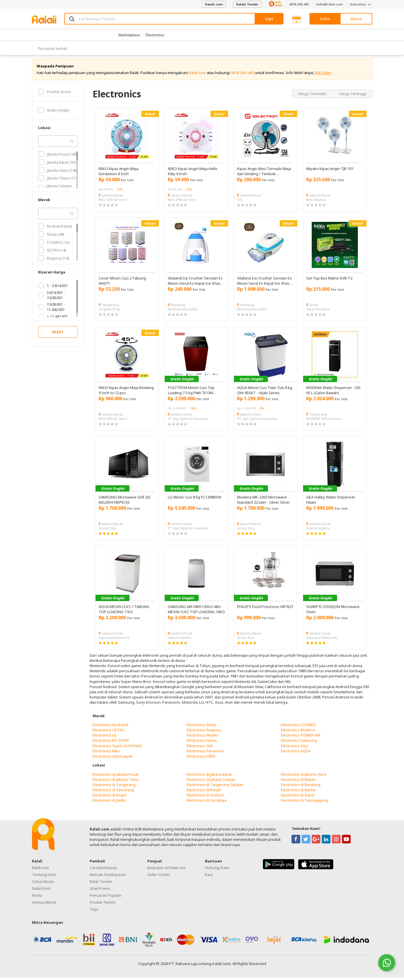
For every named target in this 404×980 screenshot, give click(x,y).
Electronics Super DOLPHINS (117, 748)
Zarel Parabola (318, 311)
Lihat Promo (100, 891)
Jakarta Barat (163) (58, 165)
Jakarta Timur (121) (58, 180)
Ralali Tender (247, 4)
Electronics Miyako (203, 737)
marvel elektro (318, 530)
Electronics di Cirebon (205, 797)
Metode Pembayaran (108, 877)
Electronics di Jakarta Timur (116, 782)
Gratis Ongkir (54, 112)
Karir (209, 877)
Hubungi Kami (217, 870)
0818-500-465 (299, 4)
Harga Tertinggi (353, 96)
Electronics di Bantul (298, 792)
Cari (269, 19)
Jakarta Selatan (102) (55, 191)
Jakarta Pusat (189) (58, 156)
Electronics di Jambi (109, 802)
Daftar (325, 19)
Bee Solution (316, 202)
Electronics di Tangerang (114, 787)
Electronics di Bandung (301, 787)
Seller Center (159, 877)
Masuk (356, 19)
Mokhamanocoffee (183, 311)
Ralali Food (41, 891)
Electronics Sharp (202, 727)
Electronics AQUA (296, 753)
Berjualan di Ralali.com (167, 870)
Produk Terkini (103, 905)
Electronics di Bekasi (298, 782)
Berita (37, 898)
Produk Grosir (55, 94)
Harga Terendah (313, 96)
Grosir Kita (107, 530)
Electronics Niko (106, 753)
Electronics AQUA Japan (113, 758)
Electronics (155, 35)
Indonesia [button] (361, 4)
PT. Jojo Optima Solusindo (188, 421)
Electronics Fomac (202, 743)
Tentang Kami (44, 877)
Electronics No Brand (110, 727)
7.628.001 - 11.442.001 (51, 309)
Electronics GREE (201, 758)
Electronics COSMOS (299, 727)
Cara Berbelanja (103, 870)
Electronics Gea (294, 748)
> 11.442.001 (53, 319)
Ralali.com (214, 4)
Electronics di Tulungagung (305, 802)
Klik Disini (323, 75)
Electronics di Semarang (113, 792)
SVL (240, 202)
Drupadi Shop (109, 311)
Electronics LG (105, 737)
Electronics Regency (204, 732)
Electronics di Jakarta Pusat (115, 776)
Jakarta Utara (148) (58, 172)
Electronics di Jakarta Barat (209, 776)
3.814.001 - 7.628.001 (51, 297)
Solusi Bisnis (43, 884)
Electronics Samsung (299, 743)
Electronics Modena (298, 732)
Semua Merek (44, 905)
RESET (58, 334)
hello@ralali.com (329, 4)
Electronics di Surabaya (207, 802)
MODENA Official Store (324, 421)
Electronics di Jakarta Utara (304, 776)
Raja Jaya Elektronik (114, 640)
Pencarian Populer (106, 898)
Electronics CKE (200, 748)
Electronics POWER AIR (301, 737)
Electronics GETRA (108, 732)
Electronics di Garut (298, 797)
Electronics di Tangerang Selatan (215, 787)
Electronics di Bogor (110, 797)
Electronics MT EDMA (111, 743)
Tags (94, 911)
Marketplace (129, 35)
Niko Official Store (113, 202)
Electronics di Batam (204, 792)
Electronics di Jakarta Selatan (211, 782)
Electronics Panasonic (205, 753)
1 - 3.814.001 (53, 288)
